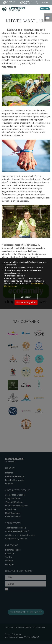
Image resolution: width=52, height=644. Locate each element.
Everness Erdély (26, 3)
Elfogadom (26, 297)
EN (45, 3)
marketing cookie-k (15, 276)
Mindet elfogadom (26, 302)
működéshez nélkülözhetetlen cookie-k (24, 268)
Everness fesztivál (9, 3)
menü (48, 17)
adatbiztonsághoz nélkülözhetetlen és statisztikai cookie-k (23, 272)
